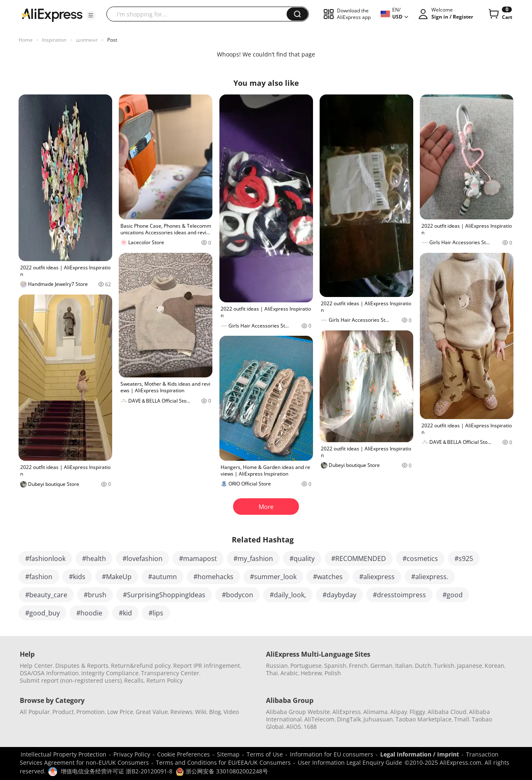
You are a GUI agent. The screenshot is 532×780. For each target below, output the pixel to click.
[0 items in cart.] (500, 14)
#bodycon (238, 595)
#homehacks (213, 577)
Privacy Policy (132, 754)
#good (453, 595)
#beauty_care (46, 595)
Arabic (289, 673)
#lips (156, 613)
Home (26, 40)
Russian (277, 666)
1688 (310, 727)
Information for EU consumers (332, 754)
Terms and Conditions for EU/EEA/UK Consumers (223, 762)
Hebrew (311, 673)
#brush (95, 595)
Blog (215, 712)
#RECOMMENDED (359, 558)
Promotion (91, 712)
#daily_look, (288, 595)
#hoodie (89, 613)
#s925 (464, 558)
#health (94, 558)
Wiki (201, 712)
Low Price (120, 712)
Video (231, 712)
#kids (77, 577)
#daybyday (339, 595)
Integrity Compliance (110, 673)
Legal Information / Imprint (420, 754)
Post (112, 40)
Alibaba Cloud (447, 712)
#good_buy (42, 613)
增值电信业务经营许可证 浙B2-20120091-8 (117, 771)
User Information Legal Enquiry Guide (350, 762)
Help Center (36, 666)
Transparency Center (170, 673)
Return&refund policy (141, 666)
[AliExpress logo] (52, 14)
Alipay (399, 712)
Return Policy (165, 680)
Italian (404, 666)
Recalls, (135, 680)
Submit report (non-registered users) (71, 680)
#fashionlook (45, 558)
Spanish (335, 666)
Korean (494, 666)
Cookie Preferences (184, 754)
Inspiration (54, 40)
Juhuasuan (378, 719)
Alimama (375, 712)
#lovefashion (142, 558)
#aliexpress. (430, 577)
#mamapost (198, 558)
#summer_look (273, 577)
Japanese (470, 666)
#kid (125, 613)
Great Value (152, 712)
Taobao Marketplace (424, 719)
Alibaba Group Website (298, 712)
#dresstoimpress (399, 595)
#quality (302, 558)
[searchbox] (200, 14)
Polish (333, 673)
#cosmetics (420, 558)
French (358, 666)
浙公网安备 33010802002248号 (222, 771)
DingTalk (349, 719)
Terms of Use (265, 754)
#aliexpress (377, 577)
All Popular (35, 712)
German (381, 666)
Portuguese (306, 666)
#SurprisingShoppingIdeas (164, 595)
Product (63, 712)
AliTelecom (319, 719)
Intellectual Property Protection (64, 754)
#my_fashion (253, 558)
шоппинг (87, 40)
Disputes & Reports (82, 666)
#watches (328, 577)
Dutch (423, 666)
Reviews (181, 712)
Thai (272, 673)
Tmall (462, 719)
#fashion (39, 577)
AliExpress (347, 712)
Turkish (444, 666)
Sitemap (228, 754)
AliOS (294, 727)
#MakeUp (117, 577)
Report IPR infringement (207, 666)
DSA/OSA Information (49, 673)
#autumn (162, 577)
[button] (91, 15)
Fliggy (417, 712)
